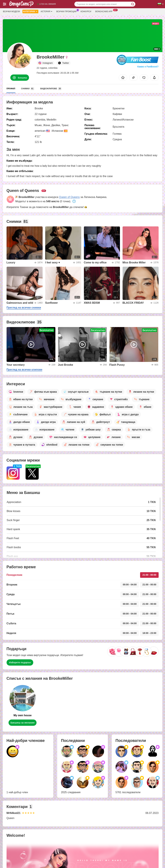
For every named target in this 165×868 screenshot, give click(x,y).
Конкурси (86, 12)
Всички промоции (67, 11)
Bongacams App (105, 11)
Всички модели (11, 12)
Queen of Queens (69, 197)
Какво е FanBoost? (148, 67)
